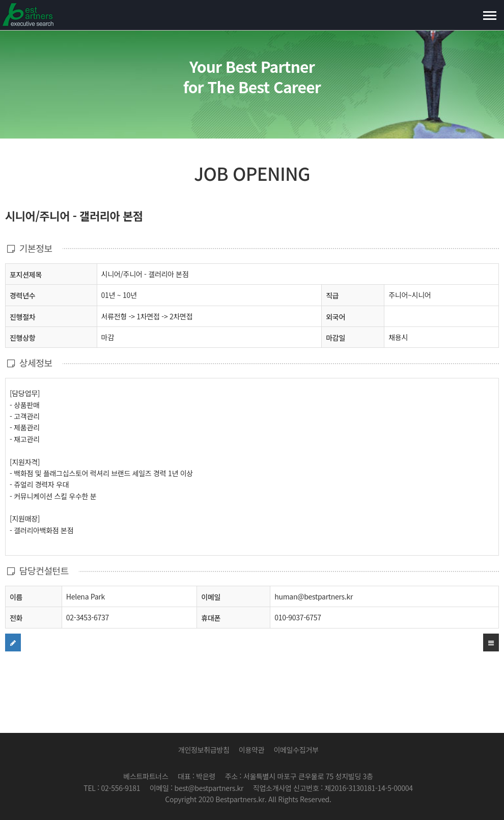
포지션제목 (26, 274)
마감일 (335, 338)
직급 (332, 295)
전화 (16, 618)
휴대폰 (211, 618)
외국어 (335, 317)
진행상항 (22, 337)
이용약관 (251, 750)
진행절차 (22, 317)
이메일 (211, 597)
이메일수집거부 (296, 750)
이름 (16, 597)
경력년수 (22, 295)
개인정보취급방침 (204, 750)
